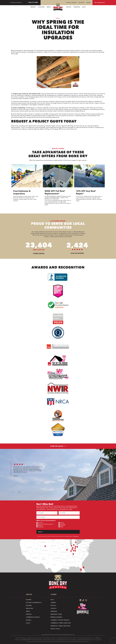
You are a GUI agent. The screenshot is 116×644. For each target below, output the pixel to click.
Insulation (41, 527)
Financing (77, 7)
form (56, 129)
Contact (54, 608)
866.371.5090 (39, 129)
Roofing (40, 523)
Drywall (62, 525)
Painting (63, 524)
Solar (62, 527)
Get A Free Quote (100, 3)
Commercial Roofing (33, 617)
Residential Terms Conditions (60, 626)
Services (33, 7)
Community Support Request (60, 620)
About (49, 7)
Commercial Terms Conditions (61, 623)
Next (19, 492)
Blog (84, 7)
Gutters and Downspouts (45, 524)
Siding (62, 523)
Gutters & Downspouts (34, 603)
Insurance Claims (56, 614)
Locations (41, 7)
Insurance (81, 3)
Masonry (40, 525)
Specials (69, 7)
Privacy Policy (76, 536)
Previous (13, 492)
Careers (88, 3)
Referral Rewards (71, 3)
